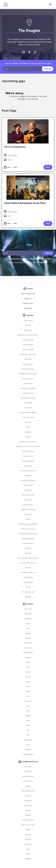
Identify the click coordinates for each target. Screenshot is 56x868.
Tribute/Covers (28, 754)
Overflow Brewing (28, 539)
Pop (28, 696)
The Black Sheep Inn (28, 572)
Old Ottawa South (28, 825)
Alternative (28, 609)
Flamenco (28, 657)
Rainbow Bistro (28, 543)
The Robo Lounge (28, 592)
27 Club (28, 325)
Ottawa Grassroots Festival (28, 524)
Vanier (28, 849)
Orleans (28, 830)
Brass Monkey (28, 364)
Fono (28, 427)
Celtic (28, 628)
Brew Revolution (28, 369)
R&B (28, 711)
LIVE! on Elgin (28, 485)
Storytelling (28, 740)
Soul (28, 735)
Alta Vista (28, 767)
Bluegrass (28, 619)
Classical (28, 633)
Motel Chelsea (28, 505)
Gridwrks (28, 437)
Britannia (28, 771)
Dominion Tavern (28, 417)
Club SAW (28, 408)
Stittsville (28, 839)
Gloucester (28, 801)
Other (28, 519)
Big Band (28, 614)
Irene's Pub (28, 466)
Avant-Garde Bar (28, 349)
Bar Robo (28, 359)
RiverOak (28, 553)
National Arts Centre (28, 509)
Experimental (28, 653)
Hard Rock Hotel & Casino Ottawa (28, 446)
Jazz (28, 687)
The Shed (28, 597)
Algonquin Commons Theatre (28, 335)
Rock (28, 720)
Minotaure (28, 500)
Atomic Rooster (28, 345)
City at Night (28, 403)
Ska (28, 730)
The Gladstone (28, 582)
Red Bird (28, 548)
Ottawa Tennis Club (28, 529)
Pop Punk (28, 701)
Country (28, 638)
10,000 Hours (28, 320)
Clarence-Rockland (28, 791)
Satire (28, 725)
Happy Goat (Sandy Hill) (28, 442)
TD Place (28, 568)
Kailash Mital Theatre (28, 480)
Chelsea (28, 786)
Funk (28, 667)
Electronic (28, 648)
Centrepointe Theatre (28, 398)
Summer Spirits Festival (28, 563)
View (48, 167)
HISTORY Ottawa (28, 451)
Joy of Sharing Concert (28, 471)
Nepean (28, 815)
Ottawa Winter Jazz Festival (28, 534)
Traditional (28, 750)
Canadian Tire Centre (28, 388)
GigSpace (28, 432)
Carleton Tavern (28, 393)
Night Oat (28, 514)
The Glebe (28, 844)
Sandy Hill (28, 834)
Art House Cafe (28, 340)
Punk (28, 706)
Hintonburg (28, 805)
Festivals (28, 422)
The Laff (28, 587)
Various (28, 854)
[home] (5, 5)
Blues (28, 623)
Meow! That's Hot (28, 495)
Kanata (28, 810)
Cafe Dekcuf (28, 383)
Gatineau (28, 796)
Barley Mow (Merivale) (28, 354)
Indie (28, 682)
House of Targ (28, 456)
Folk (9, 160)
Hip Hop (28, 677)
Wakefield (28, 859)
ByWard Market (28, 776)
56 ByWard (28, 330)
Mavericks (28, 490)
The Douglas (12, 155)
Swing (28, 745)
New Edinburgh (41, 122)
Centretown (28, 781)
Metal (28, 691)
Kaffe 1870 (28, 476)
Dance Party (28, 643)
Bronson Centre (28, 379)
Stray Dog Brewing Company (28, 558)
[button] (50, 4)
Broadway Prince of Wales (28, 374)
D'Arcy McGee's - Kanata (28, 412)
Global (28, 672)
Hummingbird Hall (28, 461)
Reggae (28, 716)
